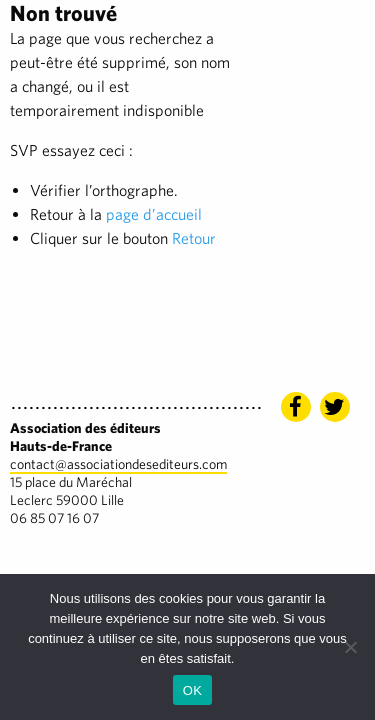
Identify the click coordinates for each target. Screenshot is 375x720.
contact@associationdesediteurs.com (118, 464)
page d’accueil (154, 214)
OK (192, 690)
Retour (194, 238)
